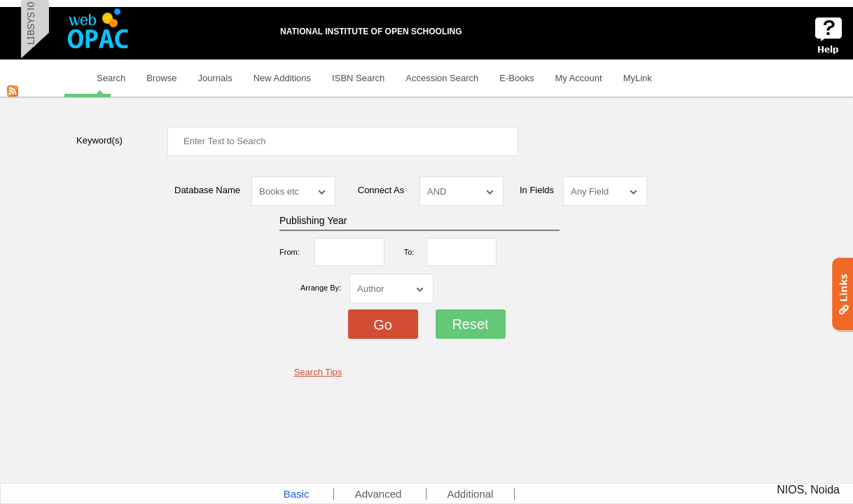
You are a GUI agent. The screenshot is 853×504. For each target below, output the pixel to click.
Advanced (380, 494)
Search (111, 78)
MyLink (638, 78)
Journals (215, 78)
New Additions (282, 78)
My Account (578, 78)
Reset (470, 324)
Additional (471, 494)
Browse (161, 78)
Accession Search (442, 78)
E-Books (516, 78)
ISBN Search (358, 78)
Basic (298, 494)
